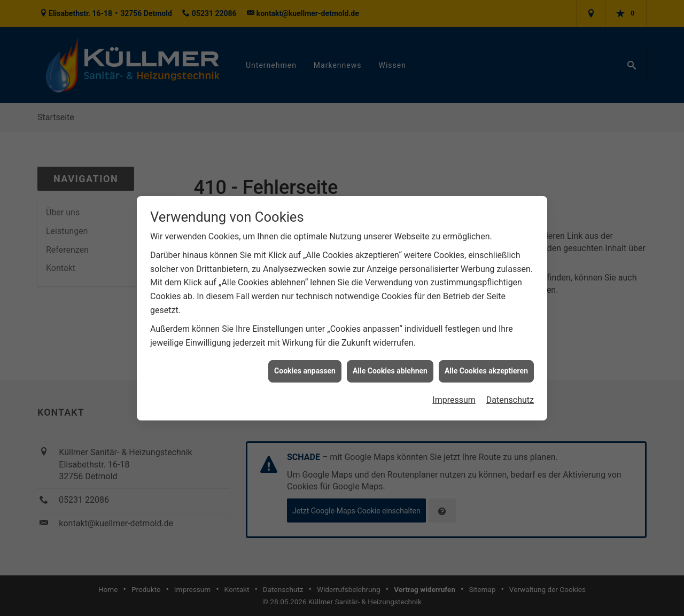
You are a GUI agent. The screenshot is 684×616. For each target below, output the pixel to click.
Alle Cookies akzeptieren (486, 371)
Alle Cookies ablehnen (390, 371)
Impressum (454, 399)
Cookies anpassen (305, 371)
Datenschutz (510, 399)
